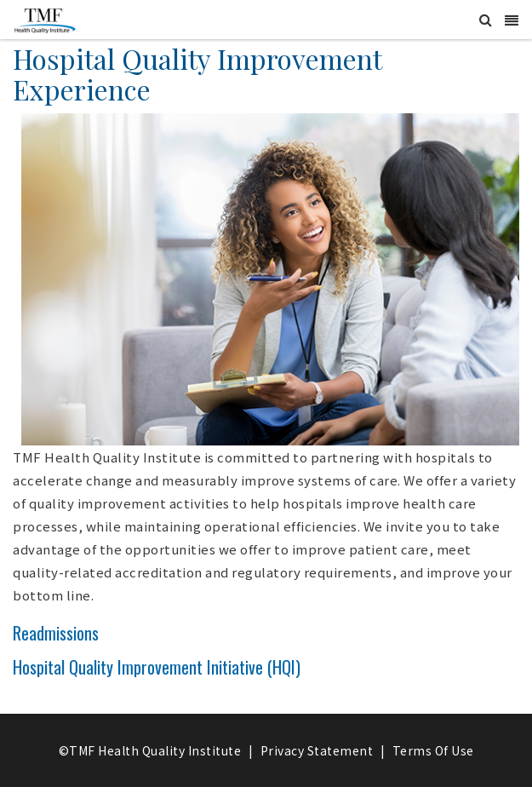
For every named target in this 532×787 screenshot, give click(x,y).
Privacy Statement (317, 750)
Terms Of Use (433, 750)
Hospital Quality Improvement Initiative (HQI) (157, 667)
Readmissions (56, 633)
